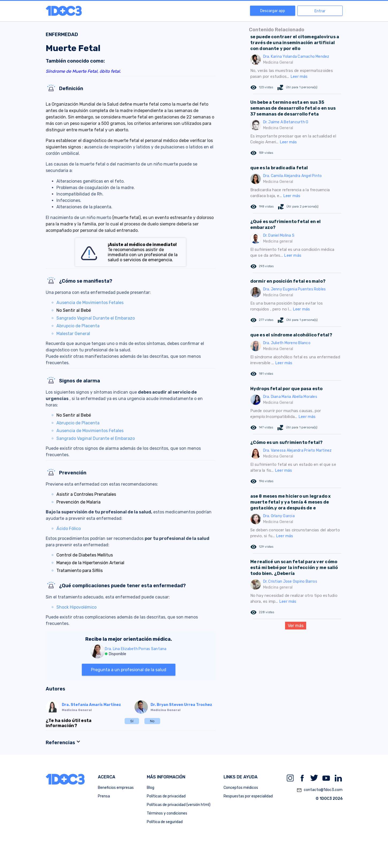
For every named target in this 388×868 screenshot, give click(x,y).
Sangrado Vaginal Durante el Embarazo (96, 318)
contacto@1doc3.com (320, 790)
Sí (132, 721)
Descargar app (273, 11)
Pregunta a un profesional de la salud (129, 670)
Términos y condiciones (167, 813)
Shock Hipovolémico (76, 607)
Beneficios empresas (116, 788)
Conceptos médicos (241, 788)
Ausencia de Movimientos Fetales (90, 303)
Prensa (104, 796)
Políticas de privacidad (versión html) (179, 805)
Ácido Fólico (69, 529)
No (152, 721)
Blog (151, 788)
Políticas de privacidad (166, 796)
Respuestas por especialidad (248, 796)
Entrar (320, 11)
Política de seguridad (165, 822)
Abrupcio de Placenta (78, 326)
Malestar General (73, 334)
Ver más (296, 626)
